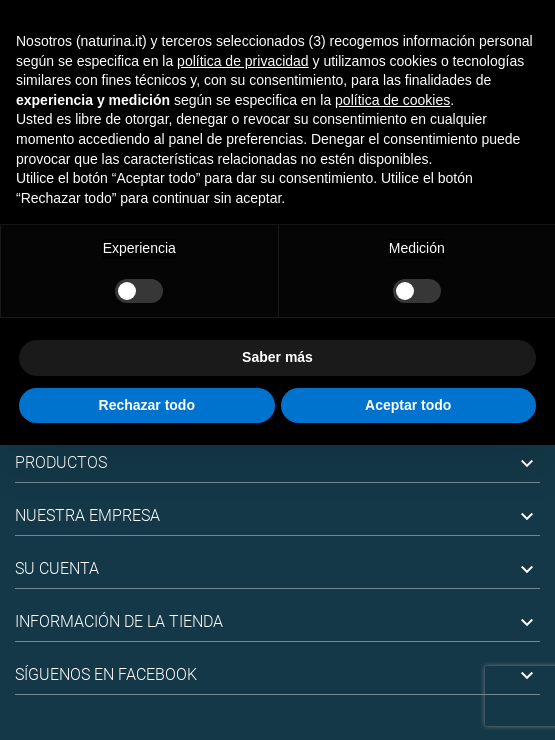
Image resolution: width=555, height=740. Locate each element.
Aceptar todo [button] (408, 405)
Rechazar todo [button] (147, 405)
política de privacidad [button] (243, 61)
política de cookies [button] (392, 100)
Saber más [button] (277, 357)
